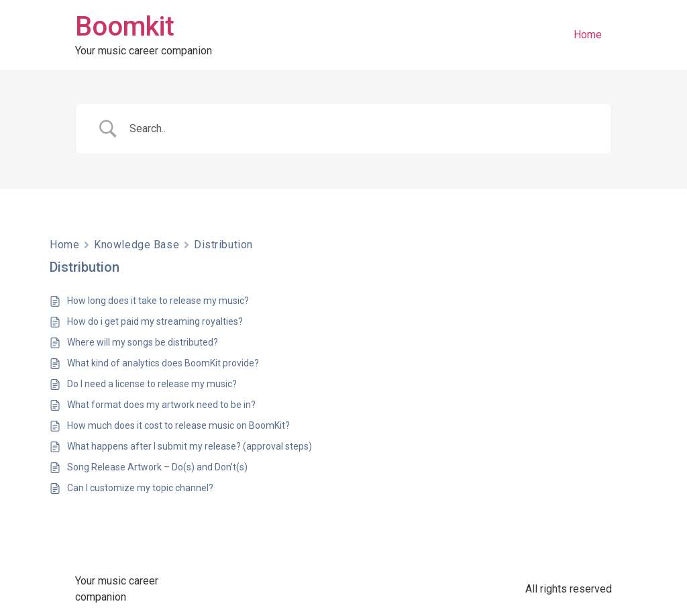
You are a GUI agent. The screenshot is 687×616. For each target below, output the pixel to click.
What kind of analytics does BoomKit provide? (163, 363)
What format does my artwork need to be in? (161, 405)
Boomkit (125, 27)
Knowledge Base (137, 245)
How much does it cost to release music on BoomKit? (178, 425)
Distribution (223, 245)
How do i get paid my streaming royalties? (155, 321)
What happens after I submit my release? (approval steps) (190, 446)
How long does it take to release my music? (158, 301)
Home (588, 35)
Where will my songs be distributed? (143, 342)
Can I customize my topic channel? (140, 488)
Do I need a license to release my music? (152, 384)
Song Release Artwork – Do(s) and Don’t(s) (157, 467)
